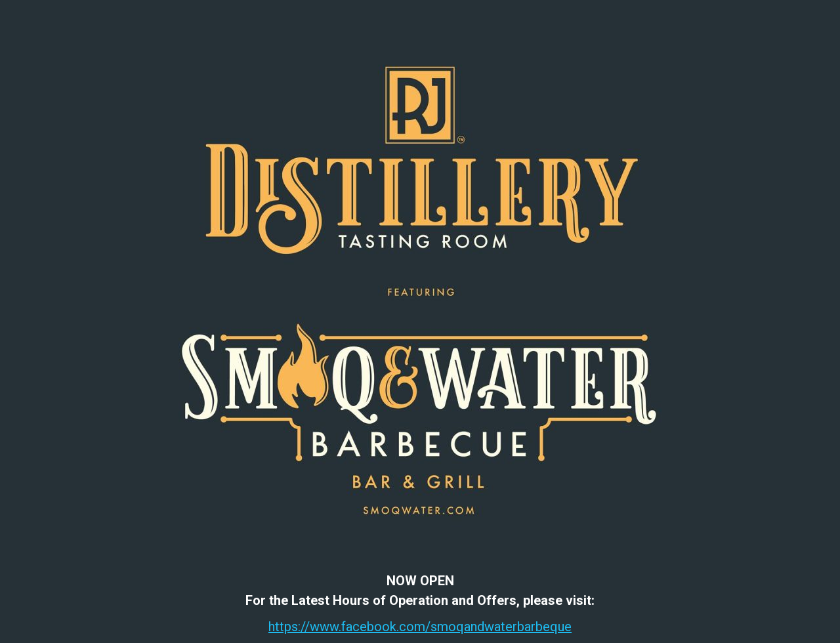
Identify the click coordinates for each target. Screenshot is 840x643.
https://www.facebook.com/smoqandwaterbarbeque (420, 627)
